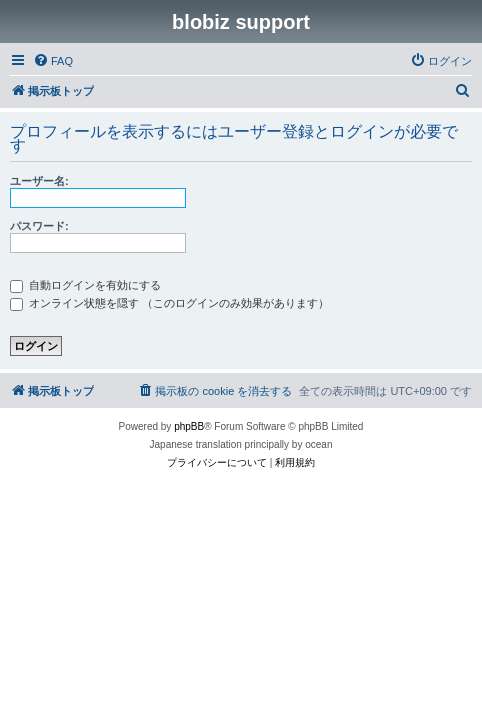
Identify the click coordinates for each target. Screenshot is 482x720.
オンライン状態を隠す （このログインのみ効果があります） (169, 303)
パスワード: (39, 226)
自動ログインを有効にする (85, 285)
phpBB (189, 426)
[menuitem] (53, 61)
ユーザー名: (39, 181)
